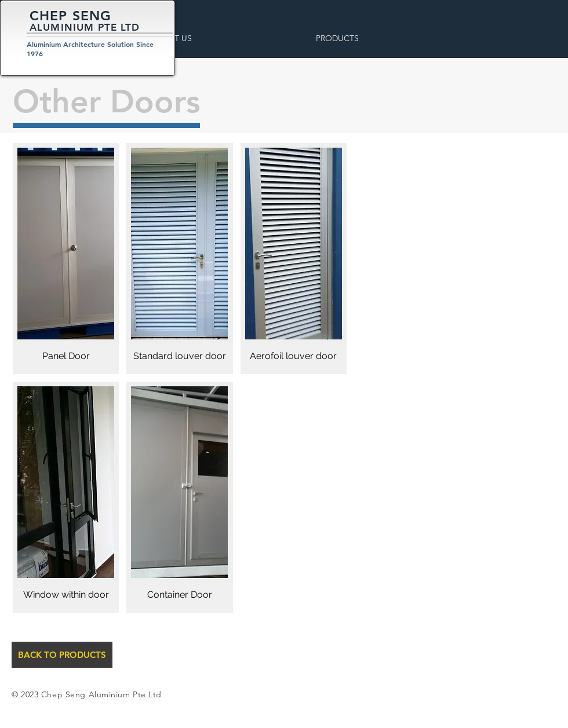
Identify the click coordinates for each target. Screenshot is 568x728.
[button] (201, 38)
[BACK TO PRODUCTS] (62, 655)
